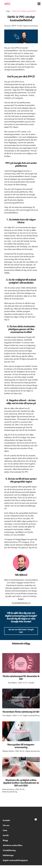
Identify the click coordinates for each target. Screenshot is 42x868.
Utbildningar (8, 858)
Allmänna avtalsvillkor (13, 848)
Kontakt (6, 823)
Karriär (6, 838)
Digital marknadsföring (31, 718)
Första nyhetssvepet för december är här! (21, 681)
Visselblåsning (9, 853)
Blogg (8, 11)
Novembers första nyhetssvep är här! (21, 715)
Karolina (15, 26)
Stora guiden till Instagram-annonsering (21, 749)
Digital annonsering (21, 29)
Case (5, 833)
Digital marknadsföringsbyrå (15, 863)
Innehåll (31, 686)
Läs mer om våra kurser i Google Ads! (21, 634)
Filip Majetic (13, 686)
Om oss (6, 828)
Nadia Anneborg (8, 792)
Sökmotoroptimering (10, 795)
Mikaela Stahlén (9, 754)
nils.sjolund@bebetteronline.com (21, 606)
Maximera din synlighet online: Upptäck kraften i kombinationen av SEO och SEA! (21, 786)
